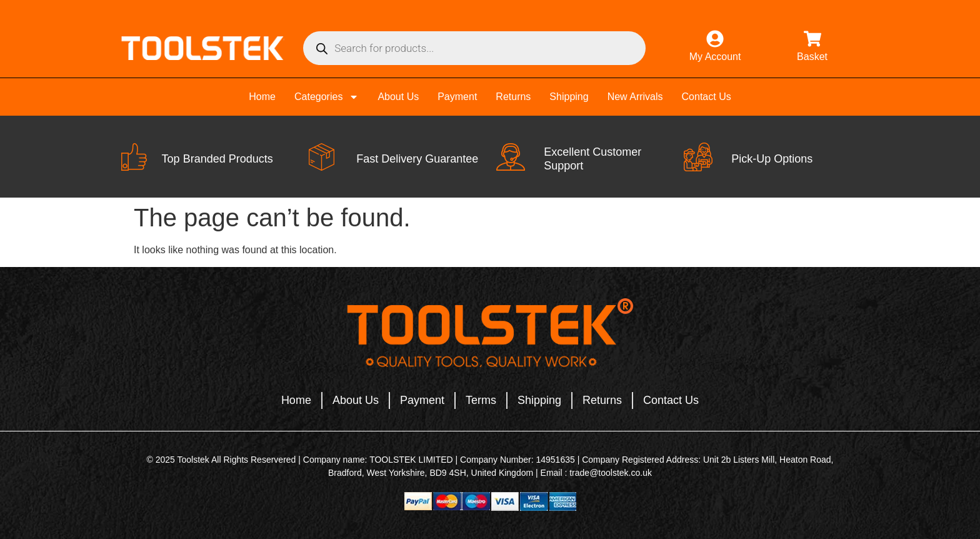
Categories (327, 97)
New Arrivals (635, 97)
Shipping (569, 97)
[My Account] (715, 39)
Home (262, 97)
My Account (715, 57)
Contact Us (707, 97)
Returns (513, 97)
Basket (812, 57)
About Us (398, 97)
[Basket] (812, 39)
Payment (457, 97)
